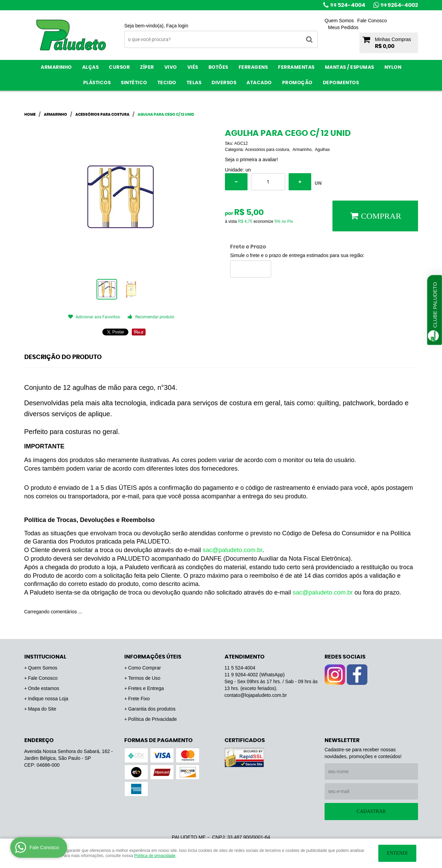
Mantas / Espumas (350, 67)
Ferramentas (296, 67)
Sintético (134, 83)
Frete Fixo (139, 699)
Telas (194, 83)
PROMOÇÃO (297, 83)
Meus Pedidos (343, 27)
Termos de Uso (144, 678)
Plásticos (97, 83)
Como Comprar (144, 668)
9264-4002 (399, 5)
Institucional (45, 657)
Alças (91, 67)
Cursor (119, 67)
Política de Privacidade (152, 719)
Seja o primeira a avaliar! (251, 159)
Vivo (171, 67)
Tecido (167, 83)
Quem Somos (339, 21)
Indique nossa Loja (48, 699)
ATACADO (259, 83)
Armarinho (56, 67)
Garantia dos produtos (152, 709)
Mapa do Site (42, 709)
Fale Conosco (372, 21)
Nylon (393, 67)
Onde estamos (44, 688)
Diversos (224, 83)
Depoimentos (341, 83)
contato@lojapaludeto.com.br (256, 695)
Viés (193, 67)
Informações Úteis (153, 657)
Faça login (177, 26)
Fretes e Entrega (146, 688)
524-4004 (348, 5)
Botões (218, 67)
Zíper (147, 67)
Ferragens (253, 67)
